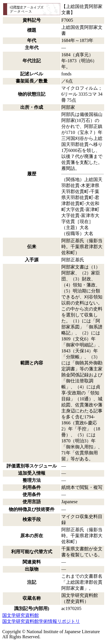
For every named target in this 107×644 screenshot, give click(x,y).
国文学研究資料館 (21, 615)
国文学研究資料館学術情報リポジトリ (41, 621)
